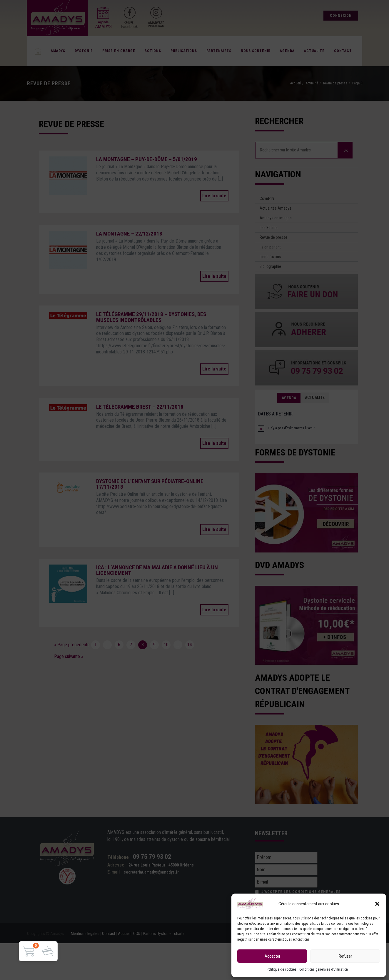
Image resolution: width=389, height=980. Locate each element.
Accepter (272, 956)
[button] (377, 904)
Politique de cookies (282, 969)
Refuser (345, 956)
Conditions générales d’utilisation (324, 969)
